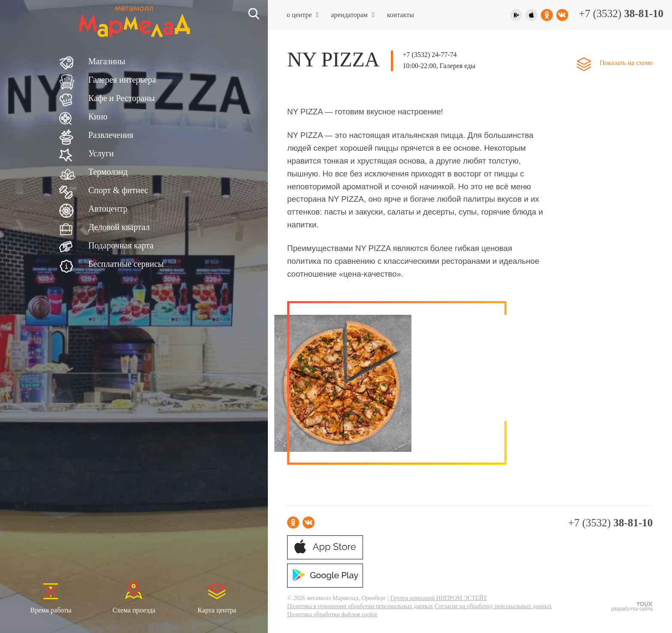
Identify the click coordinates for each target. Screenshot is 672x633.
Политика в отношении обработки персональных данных (360, 606)
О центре (303, 15)
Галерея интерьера (122, 80)
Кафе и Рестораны (121, 98)
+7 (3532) (621, 13)
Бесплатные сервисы (126, 264)
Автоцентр (108, 209)
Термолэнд (108, 172)
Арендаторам (352, 15)
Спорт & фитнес (118, 190)
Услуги (101, 153)
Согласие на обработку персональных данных (493, 606)
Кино (98, 116)
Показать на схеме (626, 63)
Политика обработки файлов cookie (332, 614)
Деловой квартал (119, 227)
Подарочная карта (121, 245)
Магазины (107, 61)
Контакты (400, 15)
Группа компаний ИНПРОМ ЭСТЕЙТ (439, 598)
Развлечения (111, 135)
